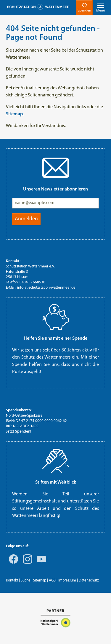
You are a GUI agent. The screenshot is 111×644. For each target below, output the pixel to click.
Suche (26, 580)
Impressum (67, 580)
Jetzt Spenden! (18, 432)
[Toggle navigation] (101, 8)
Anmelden (26, 219)
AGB (52, 580)
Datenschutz (89, 580)
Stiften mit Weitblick (56, 482)
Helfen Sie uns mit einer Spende (55, 339)
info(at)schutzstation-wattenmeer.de (46, 288)
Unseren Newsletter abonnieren (55, 189)
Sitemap (40, 580)
